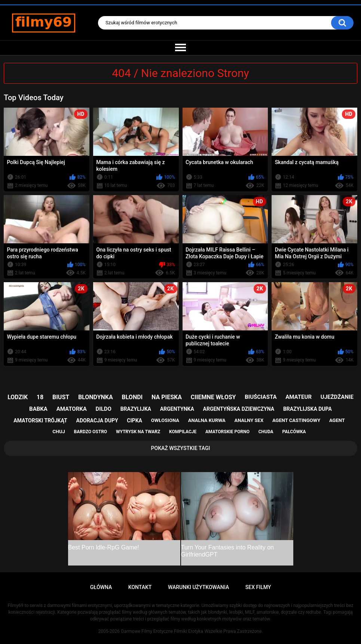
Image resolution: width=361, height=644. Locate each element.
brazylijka (136, 409)
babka (38, 409)
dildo (104, 409)
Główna (101, 587)
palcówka (294, 432)
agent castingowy (296, 420)
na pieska (167, 397)
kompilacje (183, 432)
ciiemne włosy (213, 397)
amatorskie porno (227, 432)
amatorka (72, 409)
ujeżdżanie (337, 397)
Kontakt (140, 587)
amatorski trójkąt (40, 420)
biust (61, 397)
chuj (59, 432)
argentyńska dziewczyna (239, 409)
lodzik (18, 397)
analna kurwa (207, 420)
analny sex (249, 420)
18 (40, 397)
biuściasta (261, 397)
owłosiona (165, 420)
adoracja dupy (97, 420)
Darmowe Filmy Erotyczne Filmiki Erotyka (162, 631)
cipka (134, 420)
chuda (266, 432)
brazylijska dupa (308, 409)
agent (337, 420)
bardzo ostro (91, 432)
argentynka (177, 409)
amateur (299, 397)
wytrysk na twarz (138, 432)
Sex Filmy (258, 587)
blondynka (96, 397)
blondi (132, 397)
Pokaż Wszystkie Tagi (181, 448)
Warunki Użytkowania (198, 587)
